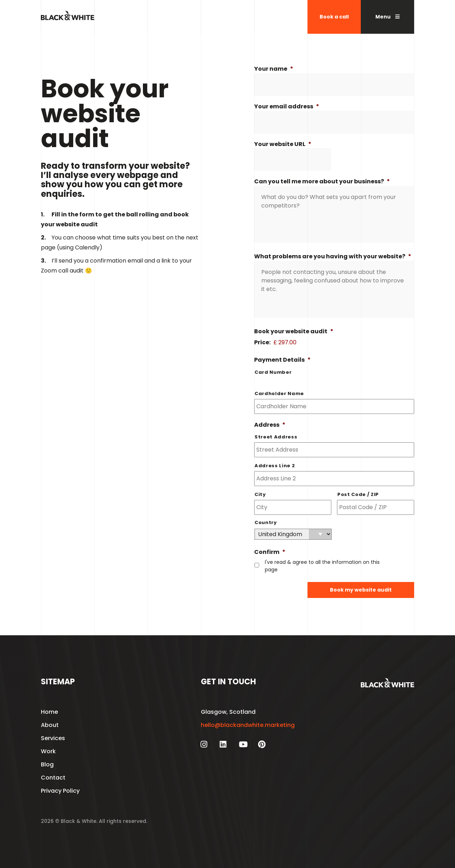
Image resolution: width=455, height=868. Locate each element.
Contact (53, 778)
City (260, 494)
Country (266, 522)
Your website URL (283, 144)
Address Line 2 (275, 466)
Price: (262, 342)
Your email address (287, 107)
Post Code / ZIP (358, 494)
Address (270, 425)
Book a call (334, 17)
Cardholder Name (279, 393)
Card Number (273, 372)
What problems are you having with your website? (333, 257)
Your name (274, 69)
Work (48, 751)
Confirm (270, 552)
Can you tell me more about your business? (322, 182)
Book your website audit (294, 332)
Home (49, 712)
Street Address (276, 437)
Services (53, 738)
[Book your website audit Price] (330, 343)
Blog (47, 764)
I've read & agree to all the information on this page (322, 566)
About (50, 725)
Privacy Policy (60, 791)
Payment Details (282, 360)
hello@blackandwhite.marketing (248, 725)
